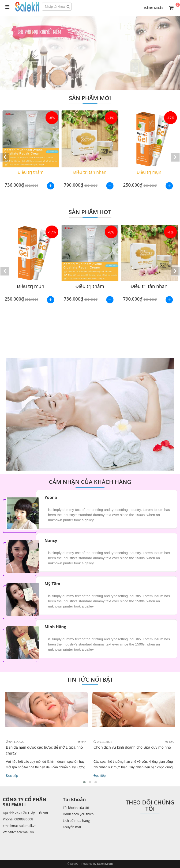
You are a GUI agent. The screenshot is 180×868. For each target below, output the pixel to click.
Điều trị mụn (149, 172)
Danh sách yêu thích (78, 814)
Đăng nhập (154, 8)
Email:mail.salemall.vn (20, 826)
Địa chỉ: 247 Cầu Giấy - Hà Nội (25, 813)
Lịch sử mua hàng (76, 821)
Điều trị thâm (31, 172)
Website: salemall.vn (18, 832)
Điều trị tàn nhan (90, 172)
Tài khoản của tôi (76, 808)
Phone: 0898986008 (18, 819)
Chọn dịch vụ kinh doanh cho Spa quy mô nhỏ (132, 747)
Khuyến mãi (72, 827)
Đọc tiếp (12, 776)
